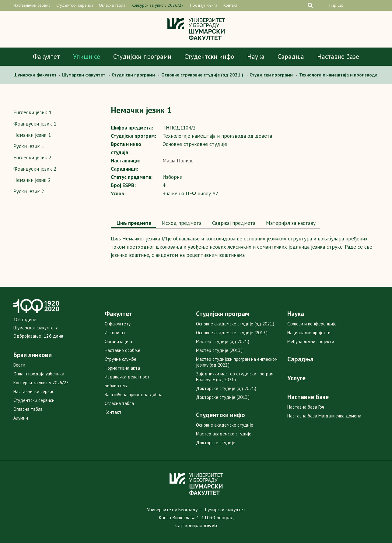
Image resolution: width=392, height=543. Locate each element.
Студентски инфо (209, 57)
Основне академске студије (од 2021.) (235, 324)
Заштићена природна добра (134, 394)
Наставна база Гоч (306, 407)
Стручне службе (121, 359)
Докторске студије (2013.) (223, 397)
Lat (340, 5)
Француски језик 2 (35, 169)
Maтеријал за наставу (290, 223)
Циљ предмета (133, 223)
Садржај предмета (233, 223)
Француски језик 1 (35, 124)
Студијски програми (142, 57)
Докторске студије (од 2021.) (226, 388)
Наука (256, 57)
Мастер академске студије (224, 434)
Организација (118, 341)
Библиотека (117, 386)
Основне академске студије (225, 425)
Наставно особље (123, 350)
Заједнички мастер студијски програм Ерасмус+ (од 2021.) (235, 377)
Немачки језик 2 (32, 180)
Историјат (115, 333)
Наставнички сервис (32, 5)
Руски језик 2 (29, 191)
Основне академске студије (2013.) (232, 333)
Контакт (230, 5)
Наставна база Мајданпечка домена (324, 416)
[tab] (133, 224)
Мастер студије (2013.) (219, 350)
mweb (210, 525)
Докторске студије (216, 443)
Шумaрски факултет (36, 75)
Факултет (46, 57)
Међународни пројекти (311, 341)
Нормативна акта (122, 368)
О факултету (118, 324)
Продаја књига (204, 5)
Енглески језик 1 (32, 112)
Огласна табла (112, 5)
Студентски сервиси (75, 5)
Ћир (332, 5)
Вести (19, 365)
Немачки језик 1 (32, 135)
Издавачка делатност (127, 377)
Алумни (21, 418)
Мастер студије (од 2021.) (223, 341)
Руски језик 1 (29, 146)
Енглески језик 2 (32, 158)
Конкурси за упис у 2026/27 (158, 5)
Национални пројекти (309, 333)
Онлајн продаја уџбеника (39, 374)
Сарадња (291, 57)
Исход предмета (181, 223)
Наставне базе (338, 57)
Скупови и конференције (312, 324)
